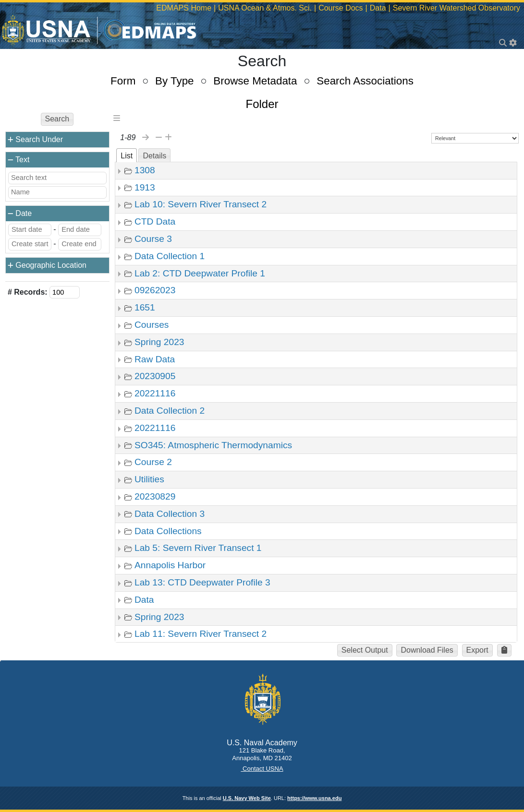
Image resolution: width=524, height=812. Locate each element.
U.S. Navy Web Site (247, 798)
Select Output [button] (365, 650)
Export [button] (477, 650)
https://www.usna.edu (314, 798)
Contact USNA (262, 769)
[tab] (127, 155)
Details (154, 156)
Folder (262, 104)
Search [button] (57, 119)
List (127, 156)
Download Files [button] (427, 650)
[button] (504, 650)
